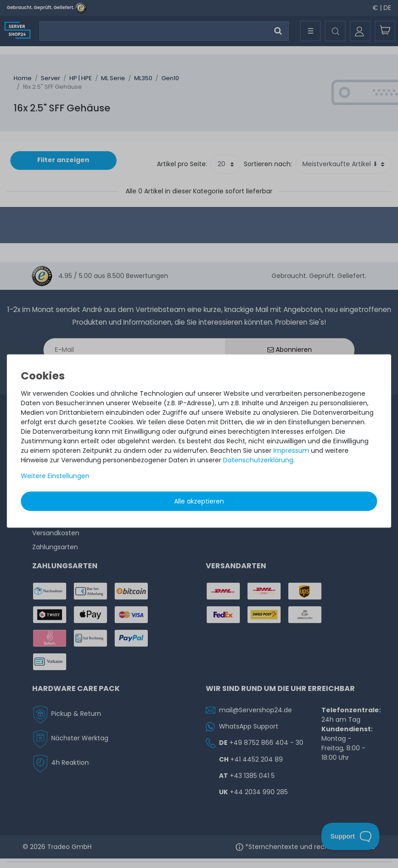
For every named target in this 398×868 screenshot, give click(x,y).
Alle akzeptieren (199, 501)
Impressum (291, 450)
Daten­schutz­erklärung (258, 460)
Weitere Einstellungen (55, 475)
